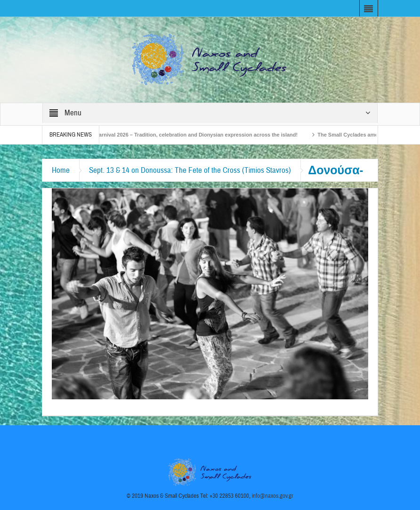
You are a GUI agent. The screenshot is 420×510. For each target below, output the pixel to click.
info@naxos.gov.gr (273, 496)
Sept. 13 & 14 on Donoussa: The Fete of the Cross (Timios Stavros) (190, 170)
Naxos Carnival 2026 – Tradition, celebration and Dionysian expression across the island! (190, 135)
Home (61, 170)
